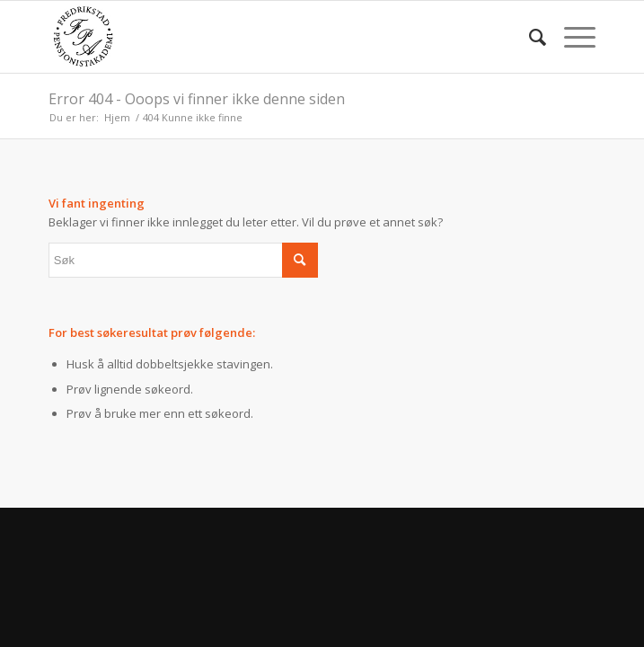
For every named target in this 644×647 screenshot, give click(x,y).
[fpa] (268, 37)
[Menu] (571, 37)
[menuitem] (529, 37)
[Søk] (529, 37)
